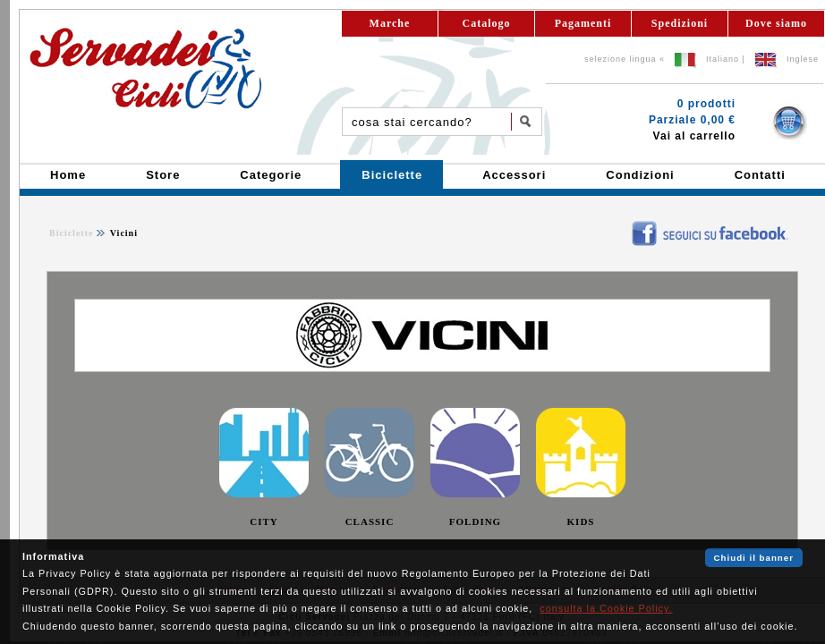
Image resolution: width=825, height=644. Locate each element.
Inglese (803, 59)
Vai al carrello (694, 136)
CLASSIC (370, 521)
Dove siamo (776, 23)
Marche (390, 23)
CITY (264, 521)
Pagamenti (583, 23)
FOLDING (475, 521)
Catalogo (487, 23)
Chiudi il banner (754, 558)
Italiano (723, 59)
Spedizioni (680, 23)
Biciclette (71, 233)
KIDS (581, 521)
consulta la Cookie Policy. (606, 608)
